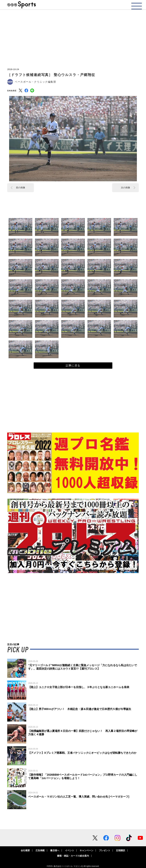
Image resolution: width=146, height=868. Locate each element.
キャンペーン (86, 850)
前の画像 (21, 188)
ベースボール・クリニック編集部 (35, 82)
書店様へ (55, 850)
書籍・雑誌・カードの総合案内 (73, 856)
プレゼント (105, 850)
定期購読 (121, 850)
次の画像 (125, 188)
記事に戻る (73, 365)
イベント (70, 850)
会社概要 (25, 850)
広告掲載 (40, 850)
